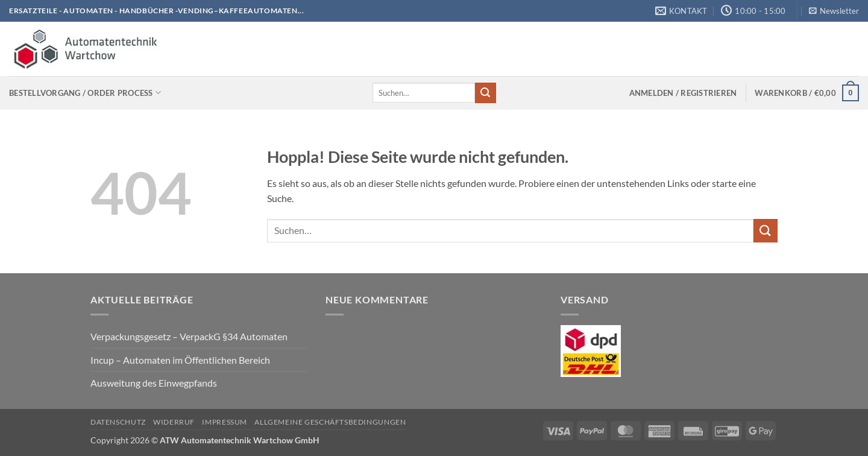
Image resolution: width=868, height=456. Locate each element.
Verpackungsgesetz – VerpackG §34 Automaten (189, 336)
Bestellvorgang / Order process (85, 93)
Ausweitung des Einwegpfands (154, 383)
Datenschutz (118, 422)
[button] (834, 11)
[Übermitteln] (485, 93)
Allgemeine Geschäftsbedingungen (330, 422)
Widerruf (174, 422)
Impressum (225, 422)
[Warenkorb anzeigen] (807, 93)
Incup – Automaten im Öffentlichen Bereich (180, 360)
